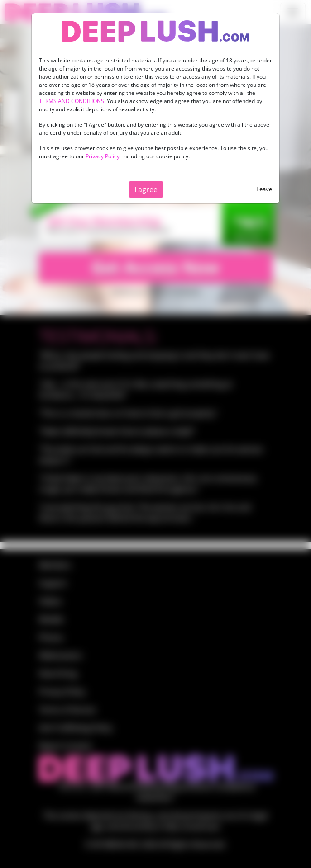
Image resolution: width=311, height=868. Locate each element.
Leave (264, 189)
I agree (146, 189)
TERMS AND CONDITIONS (72, 101)
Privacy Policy (103, 156)
